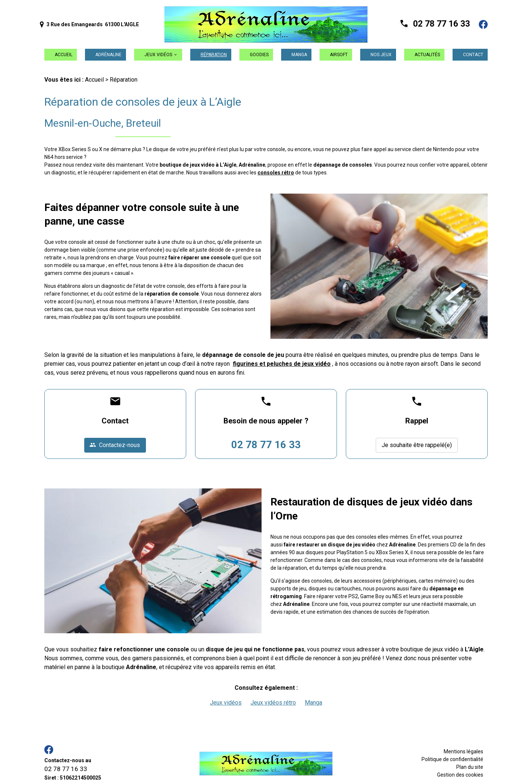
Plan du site (470, 767)
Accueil (64, 55)
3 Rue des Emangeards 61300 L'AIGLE (89, 25)
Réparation (214, 55)
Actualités (427, 55)
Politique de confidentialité (452, 759)
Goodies (259, 55)
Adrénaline (108, 55)
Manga (299, 55)
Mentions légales (463, 751)
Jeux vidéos (158, 55)
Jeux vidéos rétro (273, 703)
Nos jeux (381, 55)
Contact (473, 55)
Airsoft (339, 55)
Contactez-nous (115, 445)
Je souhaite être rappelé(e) (417, 445)
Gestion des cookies (460, 775)
